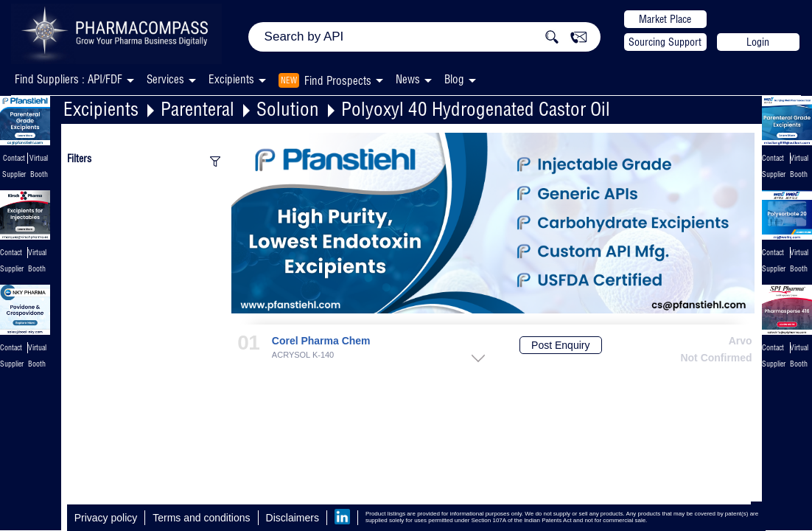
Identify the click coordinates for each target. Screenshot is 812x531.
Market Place (665, 19)
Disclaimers (293, 518)
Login (758, 42)
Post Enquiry (560, 345)
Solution (288, 109)
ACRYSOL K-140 (303, 355)
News (408, 79)
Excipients (101, 109)
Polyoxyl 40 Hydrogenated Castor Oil (476, 109)
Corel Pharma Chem (321, 341)
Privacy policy (106, 518)
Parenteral (197, 109)
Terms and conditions (201, 518)
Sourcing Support (665, 42)
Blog (454, 79)
